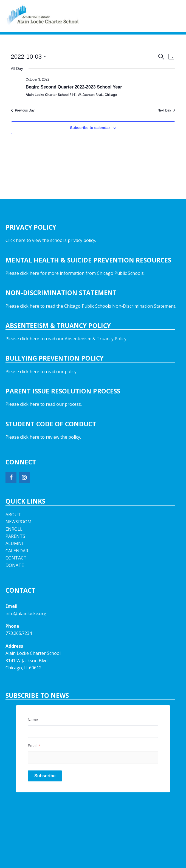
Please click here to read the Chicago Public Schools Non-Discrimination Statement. (91, 306)
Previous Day (23, 110)
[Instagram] (24, 478)
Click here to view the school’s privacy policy (50, 240)
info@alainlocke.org (26, 613)
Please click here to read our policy (41, 372)
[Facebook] (11, 478)
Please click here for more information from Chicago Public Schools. (75, 273)
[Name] (93, 732)
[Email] (93, 758)
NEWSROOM (19, 522)
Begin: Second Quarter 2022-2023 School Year (74, 87)
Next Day (166, 110)
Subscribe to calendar (90, 128)
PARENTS (15, 536)
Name (33, 720)
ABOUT (13, 515)
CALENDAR (17, 551)
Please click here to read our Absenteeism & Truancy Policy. (66, 339)
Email (34, 746)
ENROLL (14, 529)
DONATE (15, 565)
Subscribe (45, 776)
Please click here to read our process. (44, 404)
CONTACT (16, 558)
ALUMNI (14, 543)
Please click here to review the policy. (43, 437)
